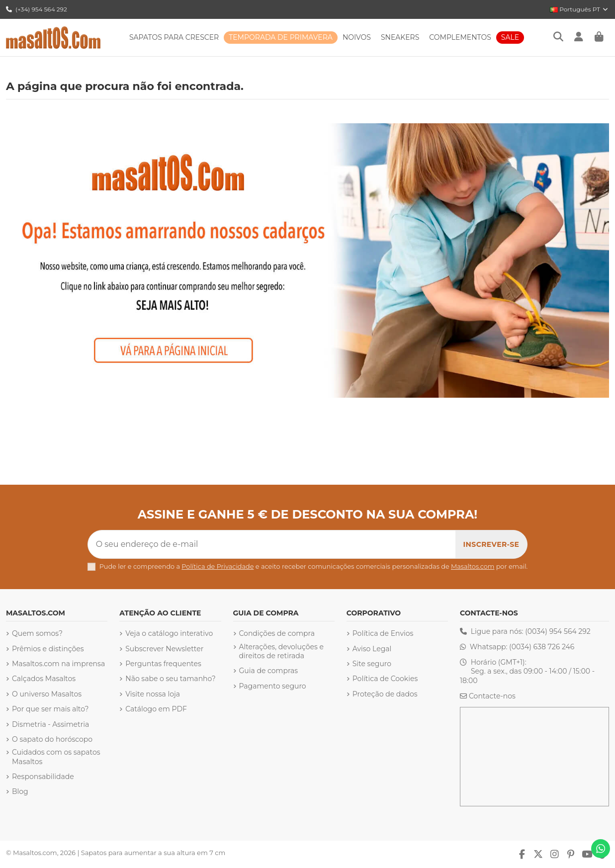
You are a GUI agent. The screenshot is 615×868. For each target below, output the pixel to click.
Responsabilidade (43, 777)
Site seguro (372, 664)
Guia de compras (269, 671)
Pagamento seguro (273, 686)
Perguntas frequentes (163, 664)
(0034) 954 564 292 (558, 631)
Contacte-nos (492, 696)
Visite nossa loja (153, 694)
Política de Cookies (385, 679)
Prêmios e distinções (48, 649)
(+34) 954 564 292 (37, 9)
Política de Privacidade (218, 566)
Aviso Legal (372, 649)
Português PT (579, 9)
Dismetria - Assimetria (50, 724)
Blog (20, 791)
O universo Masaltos (47, 694)
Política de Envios (383, 633)
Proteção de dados (385, 694)
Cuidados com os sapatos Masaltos (56, 757)
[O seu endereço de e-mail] (272, 544)
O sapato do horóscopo (52, 739)
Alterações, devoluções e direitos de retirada (281, 651)
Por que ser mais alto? (50, 709)
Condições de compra (277, 633)
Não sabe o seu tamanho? (171, 679)
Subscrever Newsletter (164, 649)
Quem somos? (37, 633)
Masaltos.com (473, 566)
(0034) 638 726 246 (542, 647)
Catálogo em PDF (156, 709)
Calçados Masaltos (44, 679)
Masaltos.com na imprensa (58, 664)
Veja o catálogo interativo (169, 633)
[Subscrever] (491, 544)
